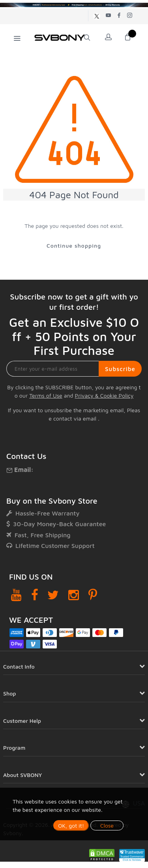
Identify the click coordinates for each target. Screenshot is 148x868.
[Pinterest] (93, 595)
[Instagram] (74, 595)
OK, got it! (71, 825)
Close (107, 825)
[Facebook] (35, 595)
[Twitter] (53, 595)
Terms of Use (46, 395)
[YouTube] (16, 595)
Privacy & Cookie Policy (104, 395)
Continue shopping (74, 245)
